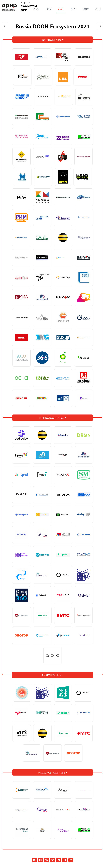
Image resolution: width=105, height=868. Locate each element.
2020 (73, 9)
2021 (61, 9)
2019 (86, 9)
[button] (34, 860)
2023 (36, 9)
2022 (49, 9)
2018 (98, 9)
